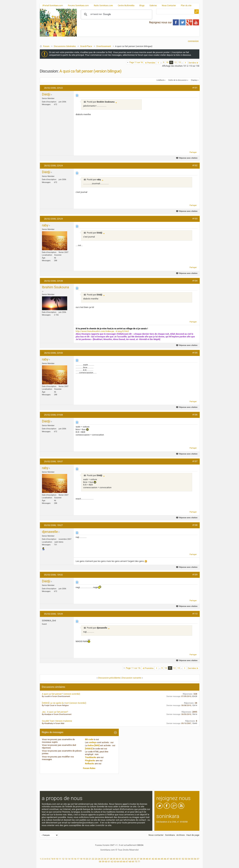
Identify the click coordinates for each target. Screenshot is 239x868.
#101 (195, 88)
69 (133, 862)
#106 (195, 415)
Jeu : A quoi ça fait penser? (55, 712)
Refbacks (90, 764)
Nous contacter (156, 835)
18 (81, 859)
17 (78, 859)
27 (108, 859)
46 (165, 859)
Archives (181, 835)
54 (189, 859)
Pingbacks (90, 761)
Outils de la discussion (178, 80)
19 (84, 859)
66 (124, 862)
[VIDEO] (89, 749)
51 (180, 859)
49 (174, 859)
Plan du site (186, 6)
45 (162, 859)
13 (180, 62)
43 (156, 859)
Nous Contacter (169, 6)
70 (136, 862)
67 (127, 862)
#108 (195, 525)
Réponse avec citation (187, 158)
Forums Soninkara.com (78, 6)
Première (150, 63)
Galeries (153, 6)
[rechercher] (116, 14)
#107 (195, 461)
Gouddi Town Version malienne (57, 721)
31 (120, 859)
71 (139, 862)
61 (109, 862)
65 (121, 862)
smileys (93, 742)
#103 (195, 219)
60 (106, 862)
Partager (193, 152)
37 (138, 859)
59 (103, 862)
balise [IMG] (94, 745)
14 (69, 859)
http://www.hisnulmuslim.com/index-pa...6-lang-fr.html (102, 331)
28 (111, 859)
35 (132, 859)
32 (123, 859)
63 (115, 862)
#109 (195, 575)
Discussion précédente (109, 678)
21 (90, 859)
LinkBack (160, 80)
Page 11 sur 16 (136, 62)
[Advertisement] (138, 34)
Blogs (142, 6)
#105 (195, 353)
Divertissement (104, 46)
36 (135, 859)
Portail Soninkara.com (53, 6)
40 (147, 859)
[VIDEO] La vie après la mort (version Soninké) (64, 703)
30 (117, 859)
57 (198, 859)
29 (114, 859)
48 (171, 859)
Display (194, 80)
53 (186, 859)
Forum (46, 46)
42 (153, 859)
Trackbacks (91, 757)
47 (168, 859)
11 (171, 62)
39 (144, 859)
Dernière (193, 63)
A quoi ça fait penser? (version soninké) (61, 694)
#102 (195, 165)
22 (93, 859)
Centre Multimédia (126, 6)
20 (87, 859)
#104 (195, 281)
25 (102, 859)
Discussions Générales (65, 46)
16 (75, 859)
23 (96, 859)
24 (99, 859)
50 (177, 859)
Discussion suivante (131, 678)
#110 (195, 614)
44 (159, 859)
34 (129, 859)
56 (195, 859)
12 (175, 62)
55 (192, 859)
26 (105, 859)
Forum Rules (89, 768)
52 (183, 859)
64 (118, 862)
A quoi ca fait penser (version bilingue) (90, 71)
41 (150, 859)
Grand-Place (86, 46)
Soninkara (170, 835)
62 (112, 862)
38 (141, 859)
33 (126, 859)
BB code (89, 739)
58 (100, 862)
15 (72, 859)
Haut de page (193, 835)
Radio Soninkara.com (103, 6)
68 (130, 862)
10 (167, 62)
